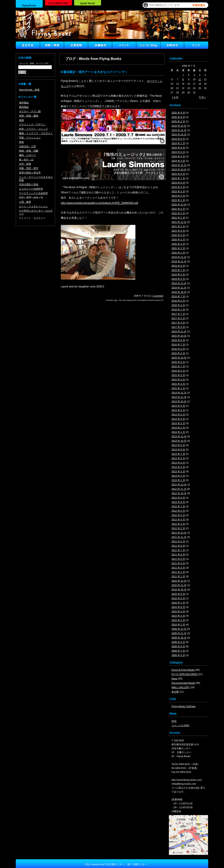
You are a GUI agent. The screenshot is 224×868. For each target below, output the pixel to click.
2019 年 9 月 (178, 266)
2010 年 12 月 (179, 581)
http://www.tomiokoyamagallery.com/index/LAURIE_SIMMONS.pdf (99, 203)
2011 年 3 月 (178, 568)
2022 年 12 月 (179, 205)
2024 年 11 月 (179, 130)
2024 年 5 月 (178, 152)
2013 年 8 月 (178, 450)
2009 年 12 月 (179, 629)
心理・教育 (25, 202)
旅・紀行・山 (26, 159)
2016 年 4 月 (178, 349)
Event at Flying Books (183, 670)
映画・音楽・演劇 (29, 151)
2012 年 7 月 (178, 506)
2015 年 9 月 (178, 362)
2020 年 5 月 (178, 240)
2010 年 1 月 (178, 625)
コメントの (180, 725)
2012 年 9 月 (178, 498)
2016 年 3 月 (178, 353)
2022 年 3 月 (178, 213)
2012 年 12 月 (179, 485)
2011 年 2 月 (178, 572)
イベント (124, 45)
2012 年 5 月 (178, 515)
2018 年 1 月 (178, 310)
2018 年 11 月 (179, 288)
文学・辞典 (25, 164)
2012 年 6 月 (178, 511)
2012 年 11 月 (179, 489)
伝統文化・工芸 (27, 146)
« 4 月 (175, 97)
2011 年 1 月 (178, 576)
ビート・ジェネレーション (33, 206)
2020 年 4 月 (178, 244)
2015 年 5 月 (178, 375)
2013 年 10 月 (179, 441)
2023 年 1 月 (178, 200)
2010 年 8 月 (178, 598)
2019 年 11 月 (179, 261)
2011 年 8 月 (178, 546)
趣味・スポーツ (27, 155)
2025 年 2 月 (178, 121)
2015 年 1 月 (178, 388)
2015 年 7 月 (178, 366)
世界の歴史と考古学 (30, 173)
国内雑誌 (24, 107)
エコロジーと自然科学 (31, 189)
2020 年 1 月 (178, 253)
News (175, 679)
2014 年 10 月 (179, 401)
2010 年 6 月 (178, 607)
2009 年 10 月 (179, 638)
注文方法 (28, 45)
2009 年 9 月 (178, 642)
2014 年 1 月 (178, 432)
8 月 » (202, 97)
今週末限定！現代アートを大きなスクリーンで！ (94, 72)
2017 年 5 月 (178, 318)
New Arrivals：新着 (29, 90)
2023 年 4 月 (178, 187)
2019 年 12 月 (179, 257)
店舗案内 (100, 45)
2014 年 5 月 (178, 415)
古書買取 (76, 45)
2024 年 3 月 (178, 161)
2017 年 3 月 (178, 327)
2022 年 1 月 (178, 218)
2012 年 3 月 (178, 524)
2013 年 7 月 (178, 454)
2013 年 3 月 (178, 471)
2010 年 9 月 (178, 594)
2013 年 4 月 (178, 467)
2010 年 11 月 (179, 585)
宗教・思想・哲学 (29, 168)
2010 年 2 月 (178, 620)
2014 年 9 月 (178, 406)
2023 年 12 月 (179, 165)
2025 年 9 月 (178, 113)
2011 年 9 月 (178, 541)
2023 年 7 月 (178, 178)
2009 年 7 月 (178, 651)
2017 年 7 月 (178, 314)
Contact (172, 45)
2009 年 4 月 (178, 655)
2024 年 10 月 (179, 135)
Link (196, 45)
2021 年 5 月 (178, 226)
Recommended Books (183, 683)
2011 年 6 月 (178, 555)
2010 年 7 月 (178, 603)
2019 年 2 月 (178, 279)
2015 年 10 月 (179, 358)
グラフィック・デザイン (32, 124)
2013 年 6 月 (178, 458)
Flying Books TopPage (183, 706)
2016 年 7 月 (178, 345)
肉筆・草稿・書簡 (29, 116)
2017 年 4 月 (178, 323)
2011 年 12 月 (179, 533)
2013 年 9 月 (178, 445)
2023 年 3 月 (178, 191)
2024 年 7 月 (178, 143)
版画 (21, 120)
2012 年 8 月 (178, 502)
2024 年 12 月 (179, 126)
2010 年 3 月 (178, 616)
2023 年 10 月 (179, 170)
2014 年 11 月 (179, 397)
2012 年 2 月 (178, 528)
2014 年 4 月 (178, 419)
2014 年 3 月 (178, 423)
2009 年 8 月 (178, 646)
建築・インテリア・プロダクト (36, 133)
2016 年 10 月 (179, 336)
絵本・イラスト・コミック (33, 129)
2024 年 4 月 (178, 156)
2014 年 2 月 (178, 428)
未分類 (175, 692)
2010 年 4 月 (178, 611)
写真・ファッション (30, 138)
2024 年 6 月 (178, 148)
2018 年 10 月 (179, 292)
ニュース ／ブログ (148, 45)
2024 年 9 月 (178, 139)
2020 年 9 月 (178, 235)
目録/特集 (52, 45)
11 (200, 79)
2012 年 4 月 (178, 520)
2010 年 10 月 (179, 590)
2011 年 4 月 (178, 563)
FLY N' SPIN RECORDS (185, 674)
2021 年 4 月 (178, 231)
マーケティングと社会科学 (33, 193)
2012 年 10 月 (179, 493)
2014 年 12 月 (179, 393)
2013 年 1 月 (178, 480)
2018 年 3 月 (178, 305)
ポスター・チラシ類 (30, 111)
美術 (21, 142)
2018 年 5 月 (178, 301)
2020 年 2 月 (178, 248)
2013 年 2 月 (178, 476)
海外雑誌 (24, 103)
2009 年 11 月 (179, 633)
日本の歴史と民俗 (29, 184)
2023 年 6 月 (178, 183)
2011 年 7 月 (178, 550)
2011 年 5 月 (178, 559)
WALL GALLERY (181, 687)
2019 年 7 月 (178, 270)
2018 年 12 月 (179, 283)
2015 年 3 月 (178, 384)
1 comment (158, 296)
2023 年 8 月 (178, 174)
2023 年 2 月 (178, 196)
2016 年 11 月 (179, 331)
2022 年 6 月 (178, 209)
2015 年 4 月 (178, 380)
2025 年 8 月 (178, 117)
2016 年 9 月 (178, 340)
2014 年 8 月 (178, 410)
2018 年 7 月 (178, 296)
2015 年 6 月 (178, 371)
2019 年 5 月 (178, 275)
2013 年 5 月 (178, 463)
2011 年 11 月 (179, 537)
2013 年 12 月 (179, 436)
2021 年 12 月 (179, 222)
